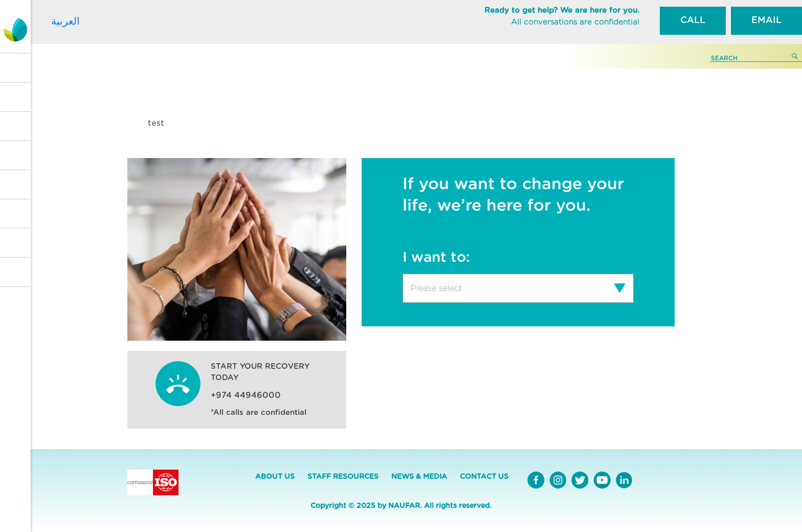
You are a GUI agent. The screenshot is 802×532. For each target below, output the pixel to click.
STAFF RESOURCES (343, 477)
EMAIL (766, 20)
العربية (65, 21)
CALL (693, 20)
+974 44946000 (246, 395)
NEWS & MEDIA (419, 477)
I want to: (436, 258)
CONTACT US (484, 477)
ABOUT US (275, 477)
